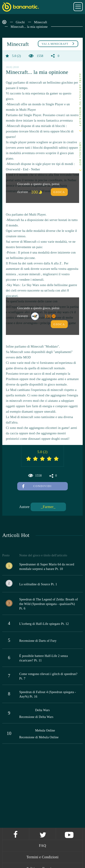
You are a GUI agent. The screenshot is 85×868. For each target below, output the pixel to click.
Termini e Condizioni (43, 857)
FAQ (43, 846)
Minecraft (40, 22)
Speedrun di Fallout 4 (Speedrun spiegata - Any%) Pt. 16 (48, 694)
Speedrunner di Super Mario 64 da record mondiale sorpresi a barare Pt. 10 (47, 567)
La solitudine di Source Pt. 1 (38, 584)
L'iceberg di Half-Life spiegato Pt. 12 (44, 624)
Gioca (59, 192)
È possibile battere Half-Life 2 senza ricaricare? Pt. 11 (44, 658)
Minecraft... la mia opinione (29, 27)
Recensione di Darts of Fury (38, 641)
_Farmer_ (48, 507)
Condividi (37, 486)
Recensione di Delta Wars (36, 717)
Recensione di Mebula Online (39, 737)
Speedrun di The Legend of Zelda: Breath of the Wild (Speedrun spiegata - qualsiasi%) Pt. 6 (49, 604)
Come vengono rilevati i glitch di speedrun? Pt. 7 (48, 676)
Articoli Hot (80, 154)
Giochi (20, 22)
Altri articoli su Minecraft (80, 100)
